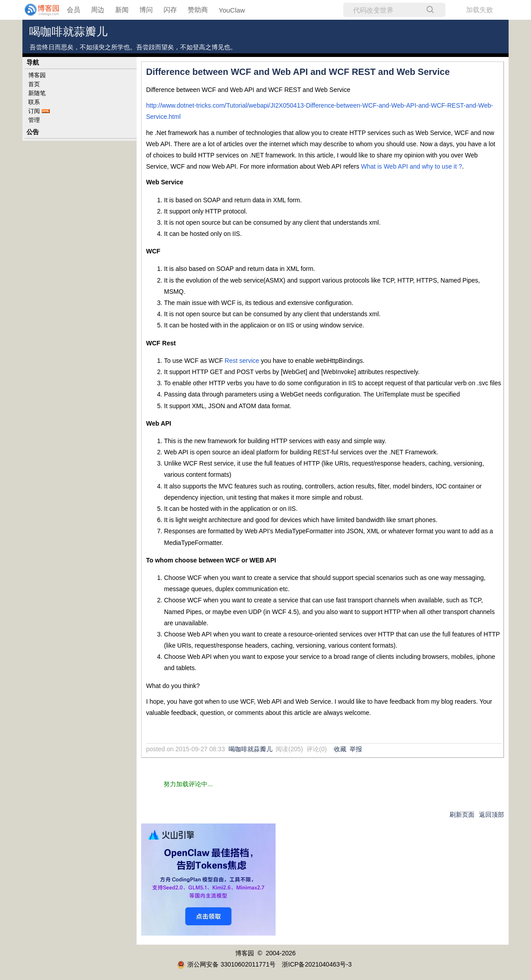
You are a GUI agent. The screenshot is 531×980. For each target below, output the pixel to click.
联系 (34, 102)
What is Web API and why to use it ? (412, 166)
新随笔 (37, 93)
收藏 (340, 749)
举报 (356, 749)
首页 (34, 84)
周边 (98, 10)
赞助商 (198, 10)
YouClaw (232, 10)
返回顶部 (492, 814)
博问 (146, 10)
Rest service (242, 361)
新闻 (122, 10)
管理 (34, 120)
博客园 (37, 75)
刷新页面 (462, 814)
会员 (73, 10)
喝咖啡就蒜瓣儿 (68, 32)
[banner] (36, 10)
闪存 (170, 10)
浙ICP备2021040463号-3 (317, 964)
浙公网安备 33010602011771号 (226, 964)
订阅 (34, 111)
